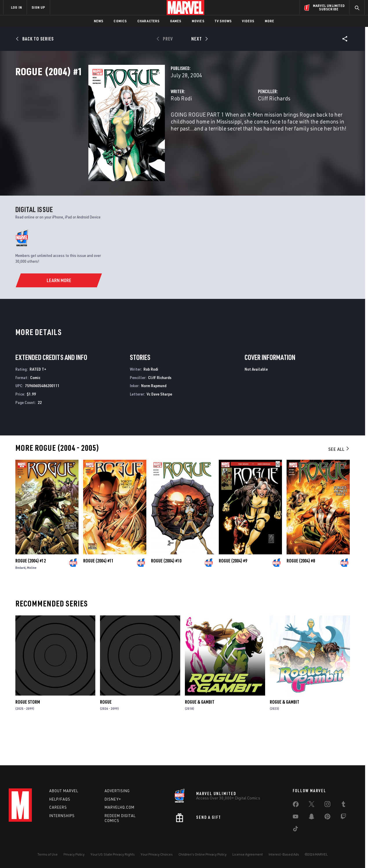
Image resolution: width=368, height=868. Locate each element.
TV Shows (223, 21)
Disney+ (113, 799)
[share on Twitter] (311, 805)
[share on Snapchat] (311, 818)
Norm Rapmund (154, 419)
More (270, 21)
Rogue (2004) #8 (301, 594)
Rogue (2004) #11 (98, 594)
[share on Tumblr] (343, 805)
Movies (198, 21)
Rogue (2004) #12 (31, 594)
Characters (149, 21)
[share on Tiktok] (296, 830)
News (99, 21)
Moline (32, 601)
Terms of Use (48, 854)
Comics (120, 21)
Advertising (117, 791)
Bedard (20, 601)
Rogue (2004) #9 (233, 594)
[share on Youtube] (296, 818)
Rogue (106, 735)
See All (339, 482)
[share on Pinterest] (327, 818)
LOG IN (17, 7)
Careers (58, 807)
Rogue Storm (28, 735)
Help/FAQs (60, 799)
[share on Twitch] (343, 818)
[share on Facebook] (296, 806)
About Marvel (64, 791)
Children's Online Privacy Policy (203, 854)
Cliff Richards (249, 124)
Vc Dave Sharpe (159, 427)
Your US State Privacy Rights (113, 854)
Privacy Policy (74, 854)
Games (176, 21)
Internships (62, 816)
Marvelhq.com (120, 807)
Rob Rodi (130, 124)
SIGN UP (38, 7)
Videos (248, 21)
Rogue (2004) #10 (166, 594)
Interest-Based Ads (284, 854)
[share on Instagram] (327, 805)
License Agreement (248, 854)
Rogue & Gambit (200, 735)
